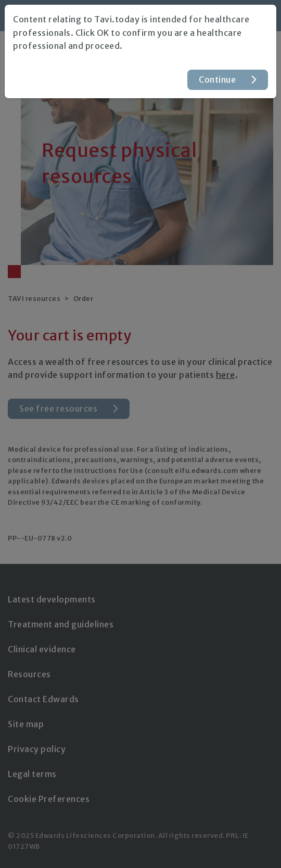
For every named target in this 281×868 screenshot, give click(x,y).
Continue (217, 80)
